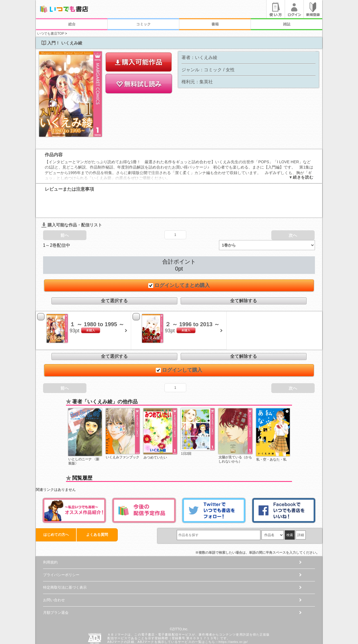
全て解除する (244, 278)
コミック (143, 24)
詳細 (301, 513)
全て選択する (114, 278)
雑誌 (287, 24)
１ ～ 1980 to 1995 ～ (97, 302)
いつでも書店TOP (51, 34)
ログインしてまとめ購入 (179, 263)
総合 (72, 24)
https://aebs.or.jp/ (233, 619)
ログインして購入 (179, 348)
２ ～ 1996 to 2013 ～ (192, 302)
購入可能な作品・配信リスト (72, 203)
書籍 (215, 24)
